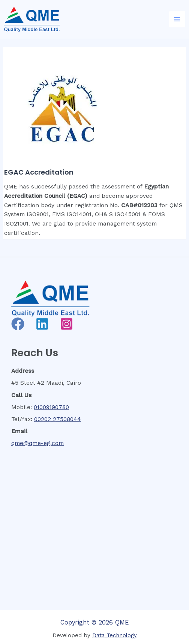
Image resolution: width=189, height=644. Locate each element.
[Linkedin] (42, 324)
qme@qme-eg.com (37, 443)
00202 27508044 (58, 419)
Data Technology (115, 635)
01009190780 (51, 407)
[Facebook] (18, 324)
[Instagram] (67, 324)
